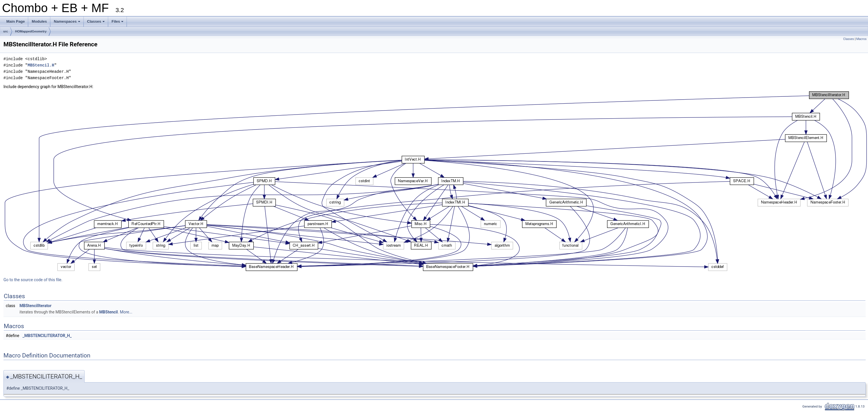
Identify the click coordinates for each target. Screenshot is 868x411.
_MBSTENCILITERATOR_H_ (47, 336)
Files (118, 23)
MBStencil (109, 312)
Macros (861, 39)
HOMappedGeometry (31, 31)
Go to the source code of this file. (33, 280)
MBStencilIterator (36, 306)
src (6, 31)
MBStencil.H (41, 65)
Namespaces (67, 23)
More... (126, 312)
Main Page (16, 21)
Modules (39, 21)
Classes (96, 23)
